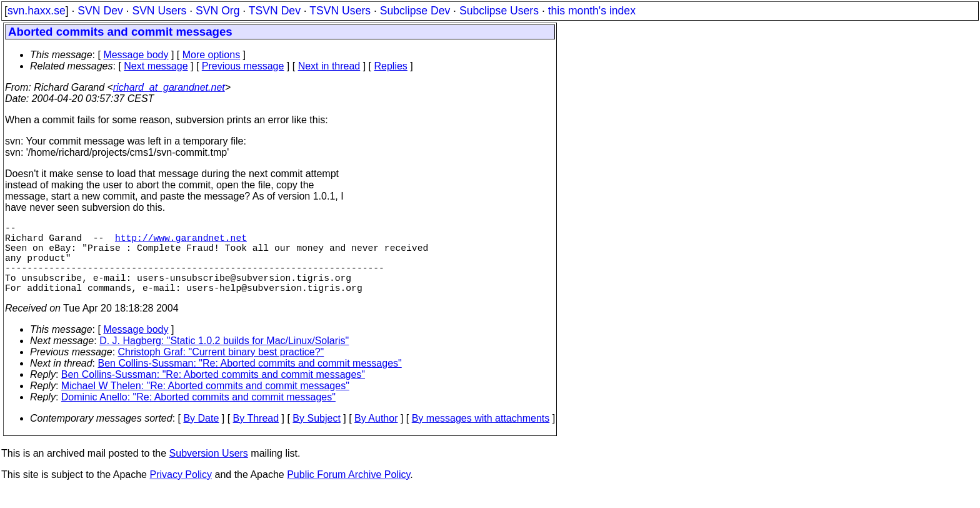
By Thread (256, 436)
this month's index (592, 11)
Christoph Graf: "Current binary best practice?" (221, 369)
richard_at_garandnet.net (169, 87)
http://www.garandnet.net (181, 242)
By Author (376, 436)
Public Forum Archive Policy (348, 492)
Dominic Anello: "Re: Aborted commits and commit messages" (198, 414)
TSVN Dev (275, 11)
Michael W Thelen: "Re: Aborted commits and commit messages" (205, 403)
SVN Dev (100, 11)
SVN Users (159, 11)
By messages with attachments (481, 436)
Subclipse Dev (415, 11)
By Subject (316, 436)
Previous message (243, 66)
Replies (391, 66)
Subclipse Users (499, 11)
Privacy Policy (181, 492)
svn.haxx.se (37, 11)
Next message (156, 66)
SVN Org (217, 11)
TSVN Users (340, 11)
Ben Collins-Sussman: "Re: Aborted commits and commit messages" (250, 381)
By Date (201, 436)
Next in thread (329, 66)
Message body (136, 55)
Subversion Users (209, 471)
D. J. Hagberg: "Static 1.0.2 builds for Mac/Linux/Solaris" (224, 358)
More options (212, 55)
